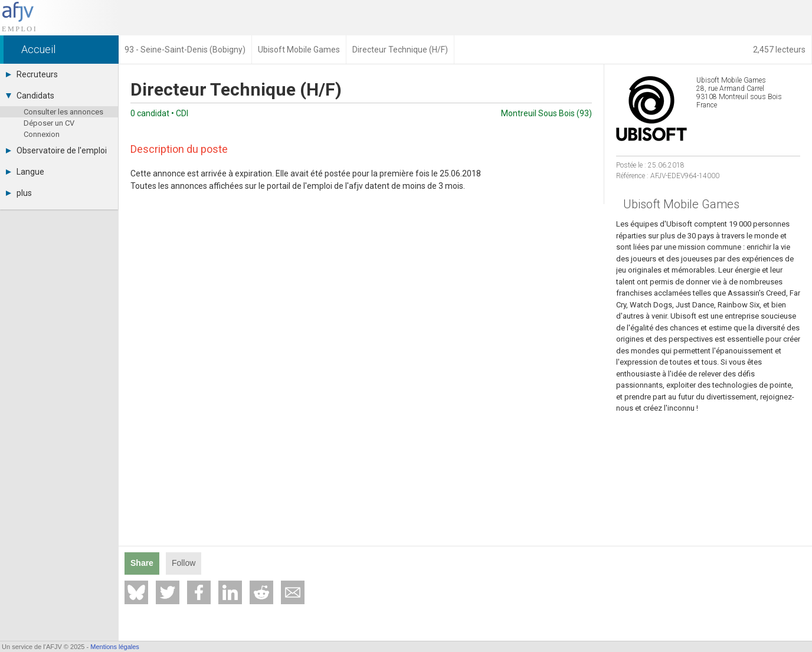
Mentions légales (115, 647)
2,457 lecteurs (779, 50)
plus (19, 193)
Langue (25, 172)
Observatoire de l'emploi (56, 150)
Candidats (30, 96)
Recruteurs (32, 74)
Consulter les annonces (63, 112)
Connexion (42, 134)
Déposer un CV (49, 123)
